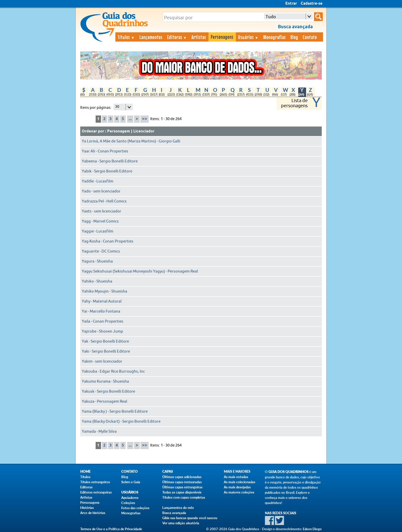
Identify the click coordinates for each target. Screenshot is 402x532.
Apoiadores (130, 498)
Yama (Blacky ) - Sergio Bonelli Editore (115, 412)
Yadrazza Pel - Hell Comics (104, 201)
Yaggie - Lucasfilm (98, 231)
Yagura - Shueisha (97, 261)
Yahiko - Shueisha (97, 281)
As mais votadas (236, 477)
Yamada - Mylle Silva (99, 432)
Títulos (126, 37)
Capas (168, 472)
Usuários (248, 37)
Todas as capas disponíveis (182, 492)
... (130, 119)
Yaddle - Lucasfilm (98, 181)
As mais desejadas (237, 487)
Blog (294, 37)
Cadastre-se (312, 4)
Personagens (222, 37)
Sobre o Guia (131, 482)
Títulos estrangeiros (95, 482)
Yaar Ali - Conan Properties (105, 151)
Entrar (291, 4)
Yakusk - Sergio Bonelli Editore (108, 391)
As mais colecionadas (240, 482)
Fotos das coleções (135, 508)
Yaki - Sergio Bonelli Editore (106, 351)
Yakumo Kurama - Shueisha (105, 381)
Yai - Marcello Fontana (101, 311)
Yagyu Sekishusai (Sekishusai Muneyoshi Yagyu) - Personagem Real (140, 271)
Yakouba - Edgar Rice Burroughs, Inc (113, 371)
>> (145, 119)
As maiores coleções (239, 492)
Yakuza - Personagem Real (104, 402)
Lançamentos (151, 37)
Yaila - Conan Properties (103, 321)
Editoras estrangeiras (96, 492)
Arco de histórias (93, 513)
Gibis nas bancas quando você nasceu (190, 518)
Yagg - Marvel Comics (100, 221)
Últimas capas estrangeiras (182, 487)
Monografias (275, 37)
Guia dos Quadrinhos (288, 472)
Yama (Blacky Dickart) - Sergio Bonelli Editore (121, 422)
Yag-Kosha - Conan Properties (108, 241)
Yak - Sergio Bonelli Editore (105, 341)
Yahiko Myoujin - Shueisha (104, 291)
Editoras (177, 37)
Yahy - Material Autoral (102, 301)
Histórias (87, 508)
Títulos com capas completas (184, 497)
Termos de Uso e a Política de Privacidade (111, 529)
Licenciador (144, 131)
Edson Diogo (312, 529)
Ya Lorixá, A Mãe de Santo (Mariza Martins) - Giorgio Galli (131, 141)
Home (85, 472)
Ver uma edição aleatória (181, 523)
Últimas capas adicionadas (182, 477)
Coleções (128, 503)
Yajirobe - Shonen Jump (102, 331)
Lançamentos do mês (178, 508)
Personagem (119, 131)
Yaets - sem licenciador (102, 211)
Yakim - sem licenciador (102, 361)
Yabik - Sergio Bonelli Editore (107, 171)
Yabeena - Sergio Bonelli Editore (110, 161)
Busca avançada (174, 513)
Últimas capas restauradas (182, 482)
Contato (310, 37)
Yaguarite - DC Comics (101, 251)
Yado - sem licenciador (101, 191)
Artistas (199, 37)
